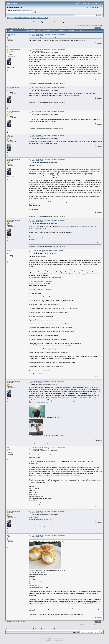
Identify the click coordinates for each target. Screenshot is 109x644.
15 (15, 28)
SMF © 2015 (53, 638)
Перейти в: (76, 632)
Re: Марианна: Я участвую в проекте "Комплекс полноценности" (48, 35)
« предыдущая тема (85, 25)
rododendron (11, 34)
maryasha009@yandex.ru (37, 281)
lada (8, 448)
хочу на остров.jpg (34, 435)
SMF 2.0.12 (46, 638)
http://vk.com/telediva (35, 283)
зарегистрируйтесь (27, 10)
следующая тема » (98, 25)
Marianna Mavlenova (13, 50)
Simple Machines (62, 638)
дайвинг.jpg (32, 418)
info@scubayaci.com (42, 403)
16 (17, 28)
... (14, 28)
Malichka (10, 250)
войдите (17, 10)
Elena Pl (9, 135)
